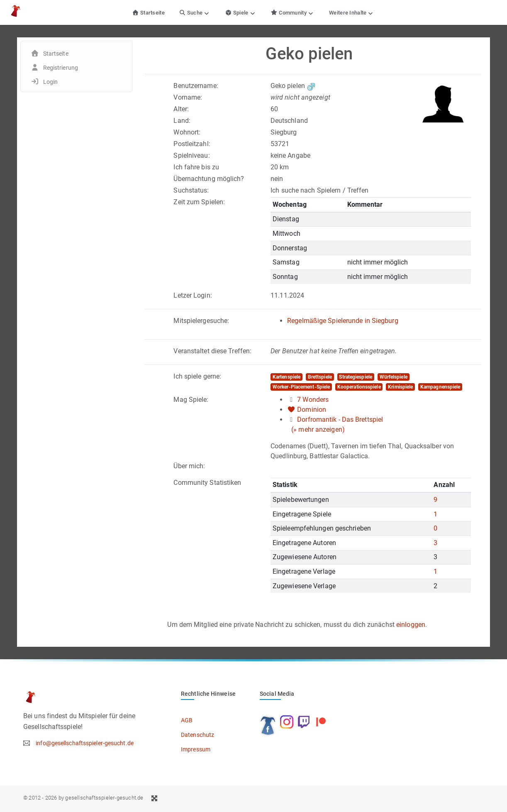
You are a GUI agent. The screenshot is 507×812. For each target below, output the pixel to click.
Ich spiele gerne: (197, 376)
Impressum (196, 749)
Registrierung (61, 68)
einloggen (411, 625)
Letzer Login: (193, 295)
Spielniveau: (191, 155)
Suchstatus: (191, 190)
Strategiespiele (356, 377)
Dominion (312, 410)
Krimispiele (400, 387)
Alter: (181, 109)
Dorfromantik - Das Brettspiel (340, 419)
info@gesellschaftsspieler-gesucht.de (85, 743)
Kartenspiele (286, 377)
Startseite (148, 13)
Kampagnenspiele (440, 387)
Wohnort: (187, 132)
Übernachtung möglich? (209, 179)
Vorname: (188, 97)
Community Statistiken (207, 483)
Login (51, 82)
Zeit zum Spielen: (199, 202)
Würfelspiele (394, 377)
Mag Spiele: (191, 400)
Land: (182, 121)
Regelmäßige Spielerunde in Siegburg (343, 321)
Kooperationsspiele (359, 387)
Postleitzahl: (192, 144)
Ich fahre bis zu (196, 167)
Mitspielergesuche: (201, 321)
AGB (187, 720)
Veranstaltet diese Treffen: (212, 351)
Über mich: (189, 466)
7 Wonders (313, 400)
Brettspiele (320, 377)
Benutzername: (196, 86)
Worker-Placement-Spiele (301, 387)
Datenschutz (197, 735)
